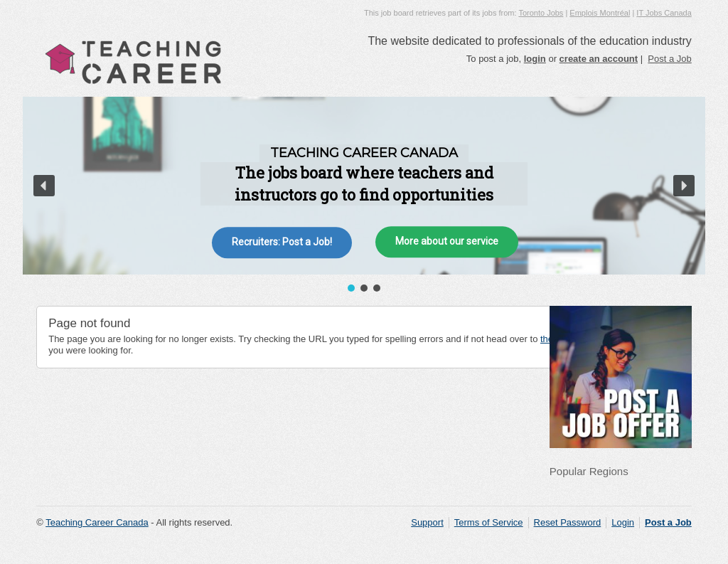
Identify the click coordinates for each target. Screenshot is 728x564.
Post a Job (669, 59)
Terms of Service (489, 522)
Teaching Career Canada (97, 522)
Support (427, 522)
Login (623, 522)
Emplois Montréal (600, 13)
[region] (364, 196)
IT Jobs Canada (664, 13)
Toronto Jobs (541, 13)
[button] (44, 186)
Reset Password (568, 522)
